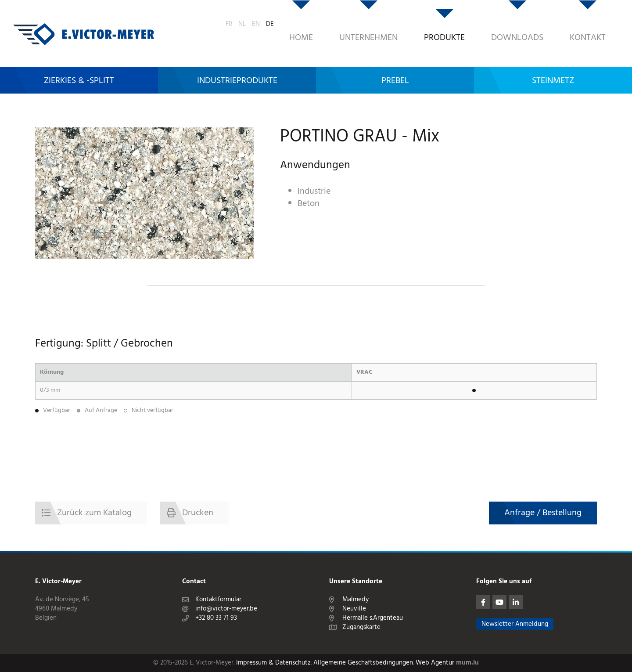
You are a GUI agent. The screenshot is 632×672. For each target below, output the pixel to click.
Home (248, 24)
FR (572, 23)
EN (599, 23)
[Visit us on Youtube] (499, 602)
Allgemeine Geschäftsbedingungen (363, 663)
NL (585, 23)
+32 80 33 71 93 (216, 618)
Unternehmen (316, 24)
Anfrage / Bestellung (543, 513)
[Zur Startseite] (84, 24)
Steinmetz (553, 60)
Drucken (198, 513)
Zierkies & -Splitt (79, 60)
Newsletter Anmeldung (515, 624)
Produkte (392, 24)
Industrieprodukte (237, 60)
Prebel (395, 60)
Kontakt (535, 24)
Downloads (465, 24)
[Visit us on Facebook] (483, 602)
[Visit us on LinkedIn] (516, 602)
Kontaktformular (218, 600)
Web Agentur (435, 663)
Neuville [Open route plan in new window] (354, 609)
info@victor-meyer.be (226, 609)
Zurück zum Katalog (94, 513)
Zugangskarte (361, 627)
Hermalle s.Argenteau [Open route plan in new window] (373, 618)
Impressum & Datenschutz (273, 663)
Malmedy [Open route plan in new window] (355, 600)
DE (613, 23)
